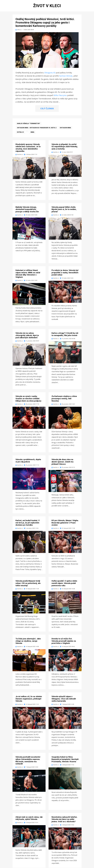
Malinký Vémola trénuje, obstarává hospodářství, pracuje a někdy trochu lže (27, 210)
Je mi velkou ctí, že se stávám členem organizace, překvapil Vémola (29, 699)
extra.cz (20, 132)
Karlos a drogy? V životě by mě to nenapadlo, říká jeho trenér (65, 335)
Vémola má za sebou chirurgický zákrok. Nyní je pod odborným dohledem (27, 336)
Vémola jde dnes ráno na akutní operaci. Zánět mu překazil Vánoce (63, 462)
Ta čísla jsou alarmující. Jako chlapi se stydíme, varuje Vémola (28, 641)
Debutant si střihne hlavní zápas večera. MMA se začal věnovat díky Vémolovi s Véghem (28, 274)
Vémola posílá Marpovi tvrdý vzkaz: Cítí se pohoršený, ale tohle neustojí (28, 583)
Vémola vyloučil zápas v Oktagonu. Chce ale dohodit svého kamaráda (64, 699)
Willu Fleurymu (60, 96)
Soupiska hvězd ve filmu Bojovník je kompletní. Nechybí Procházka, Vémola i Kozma (65, 760)
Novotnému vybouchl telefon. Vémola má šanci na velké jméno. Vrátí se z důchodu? (64, 820)
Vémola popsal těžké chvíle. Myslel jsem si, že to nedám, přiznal (64, 210)
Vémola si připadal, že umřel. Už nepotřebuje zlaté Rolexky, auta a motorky (65, 147)
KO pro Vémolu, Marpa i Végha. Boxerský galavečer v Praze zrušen (65, 523)
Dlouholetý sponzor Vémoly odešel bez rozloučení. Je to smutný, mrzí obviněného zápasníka (28, 148)
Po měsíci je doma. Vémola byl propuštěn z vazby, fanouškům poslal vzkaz (65, 273)
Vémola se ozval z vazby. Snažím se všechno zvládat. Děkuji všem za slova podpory (28, 399)
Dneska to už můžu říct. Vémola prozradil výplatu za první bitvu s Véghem (64, 641)
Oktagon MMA (65, 128)
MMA (32, 132)
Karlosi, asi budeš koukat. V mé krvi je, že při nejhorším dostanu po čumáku (28, 523)
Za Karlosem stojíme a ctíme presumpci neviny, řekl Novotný (64, 399)
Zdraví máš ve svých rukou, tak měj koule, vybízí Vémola (29, 818)
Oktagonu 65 (50, 73)
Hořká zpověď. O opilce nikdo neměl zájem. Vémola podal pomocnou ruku (64, 583)
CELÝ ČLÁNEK (47, 109)
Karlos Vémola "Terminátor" (29, 124)
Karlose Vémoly (66, 76)
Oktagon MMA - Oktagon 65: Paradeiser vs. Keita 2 (37, 128)
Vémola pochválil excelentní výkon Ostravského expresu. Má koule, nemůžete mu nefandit (28, 761)
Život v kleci (47, 6)
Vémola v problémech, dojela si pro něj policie (28, 461)
